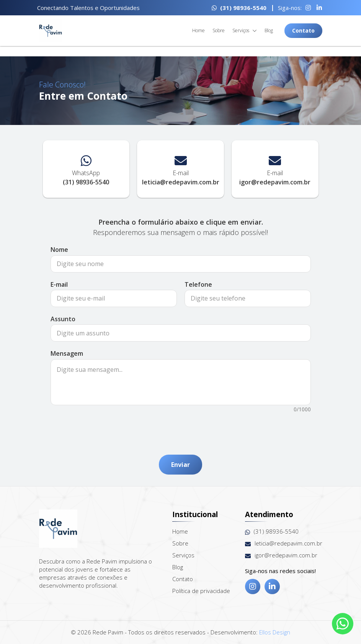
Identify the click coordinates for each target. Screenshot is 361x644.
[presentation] (181, 430)
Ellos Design (275, 632)
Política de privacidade (201, 591)
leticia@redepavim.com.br (284, 543)
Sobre (219, 31)
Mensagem (67, 353)
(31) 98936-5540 (239, 8)
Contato (303, 30)
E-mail (59, 284)
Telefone (198, 284)
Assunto (63, 319)
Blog (269, 31)
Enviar (180, 465)
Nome (59, 250)
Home (198, 31)
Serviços (245, 31)
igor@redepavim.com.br (281, 555)
